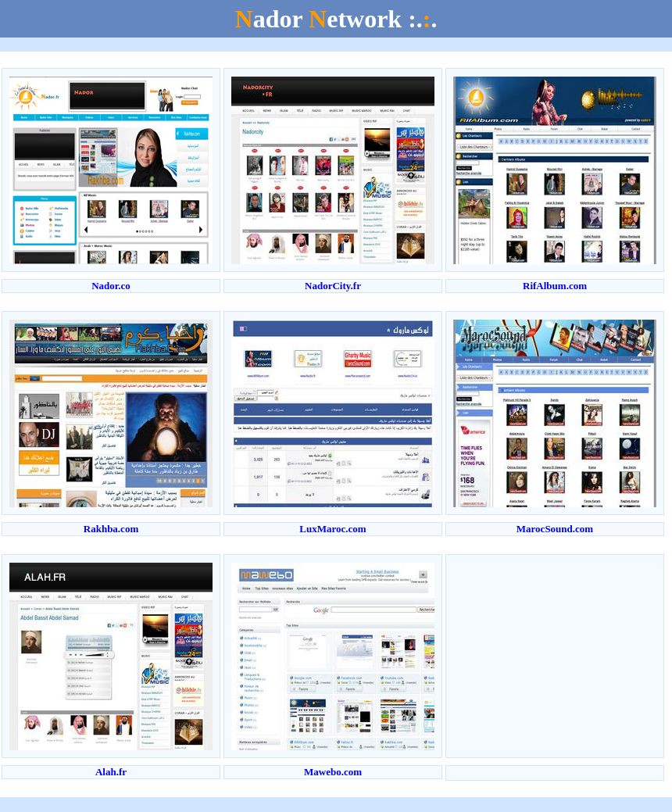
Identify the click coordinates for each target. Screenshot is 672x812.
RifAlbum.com (555, 286)
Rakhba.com (111, 529)
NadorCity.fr (333, 286)
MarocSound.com (555, 529)
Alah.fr (111, 772)
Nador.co (111, 286)
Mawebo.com (333, 772)
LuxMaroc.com (332, 529)
